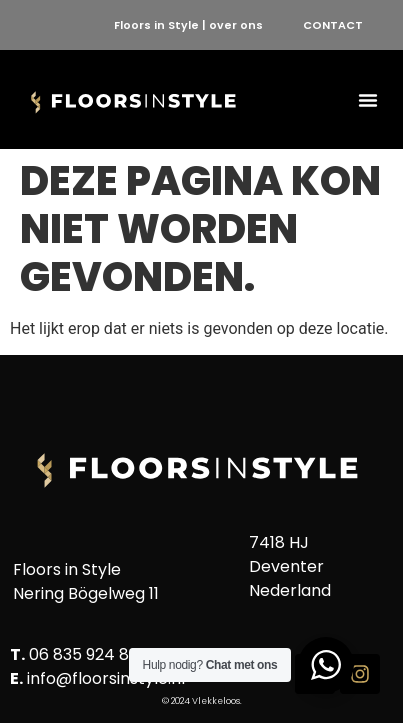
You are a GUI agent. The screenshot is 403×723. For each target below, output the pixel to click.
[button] (368, 100)
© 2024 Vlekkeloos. (202, 701)
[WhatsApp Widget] (326, 665)
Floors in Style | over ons (188, 25)
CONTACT (333, 25)
